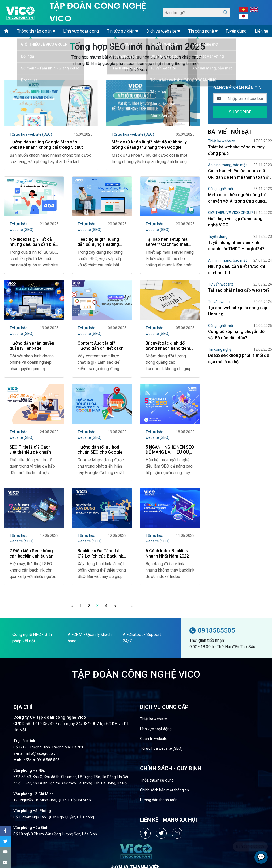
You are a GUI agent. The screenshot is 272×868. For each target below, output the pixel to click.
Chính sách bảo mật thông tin (164, 791)
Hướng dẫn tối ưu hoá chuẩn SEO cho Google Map (100, 450)
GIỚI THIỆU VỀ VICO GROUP (230, 213)
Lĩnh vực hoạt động (156, 729)
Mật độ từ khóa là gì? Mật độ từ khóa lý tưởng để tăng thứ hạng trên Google (149, 144)
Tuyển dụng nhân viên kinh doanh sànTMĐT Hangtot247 (236, 246)
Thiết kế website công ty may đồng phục (236, 150)
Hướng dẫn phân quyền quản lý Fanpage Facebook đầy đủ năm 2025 (32, 346)
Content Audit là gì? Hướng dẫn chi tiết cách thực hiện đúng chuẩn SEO (101, 346)
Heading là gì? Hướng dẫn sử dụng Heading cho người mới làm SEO (100, 243)
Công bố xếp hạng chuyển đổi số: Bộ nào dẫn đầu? (237, 335)
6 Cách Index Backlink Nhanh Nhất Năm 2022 (167, 554)
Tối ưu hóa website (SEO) (31, 134)
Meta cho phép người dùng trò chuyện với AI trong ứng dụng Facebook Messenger (237, 198)
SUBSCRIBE (240, 112)
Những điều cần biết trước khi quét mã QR (237, 269)
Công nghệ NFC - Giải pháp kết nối (32, 638)
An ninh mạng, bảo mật (228, 165)
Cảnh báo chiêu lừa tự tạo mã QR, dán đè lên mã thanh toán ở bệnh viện (238, 174)
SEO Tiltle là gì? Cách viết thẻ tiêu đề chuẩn (30, 450)
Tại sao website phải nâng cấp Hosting (238, 311)
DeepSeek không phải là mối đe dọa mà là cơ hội (239, 359)
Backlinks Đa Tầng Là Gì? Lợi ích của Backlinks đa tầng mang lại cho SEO (101, 554)
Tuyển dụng (218, 236)
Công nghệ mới (220, 189)
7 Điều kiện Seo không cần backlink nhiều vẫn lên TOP (31, 554)
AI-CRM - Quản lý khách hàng (90, 638)
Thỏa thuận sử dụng (157, 781)
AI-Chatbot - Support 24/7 (142, 638)
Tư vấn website (221, 284)
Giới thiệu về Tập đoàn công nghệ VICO (235, 222)
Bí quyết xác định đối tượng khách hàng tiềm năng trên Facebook (168, 346)
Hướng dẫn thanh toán (159, 800)
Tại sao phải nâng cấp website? (239, 290)
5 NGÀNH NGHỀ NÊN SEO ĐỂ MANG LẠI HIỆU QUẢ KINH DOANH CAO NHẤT (170, 450)
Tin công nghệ (220, 349)
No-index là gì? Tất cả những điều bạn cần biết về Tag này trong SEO (33, 243)
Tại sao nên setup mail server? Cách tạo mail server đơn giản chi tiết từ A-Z (168, 243)
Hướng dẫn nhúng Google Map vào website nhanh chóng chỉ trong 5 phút (46, 144)
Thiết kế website (222, 141)
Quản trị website (154, 739)
